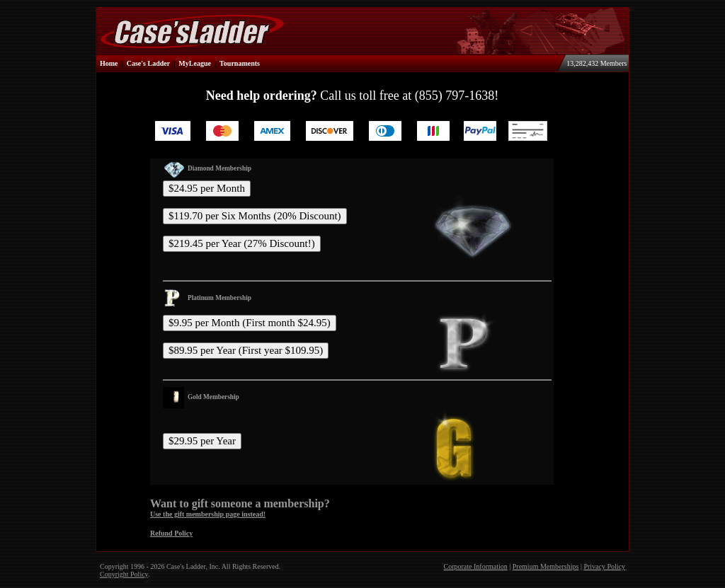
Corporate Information (476, 566)
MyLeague (195, 63)
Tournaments (240, 63)
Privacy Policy (604, 566)
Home (109, 63)
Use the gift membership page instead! (208, 514)
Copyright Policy (124, 574)
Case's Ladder (148, 63)
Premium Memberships (546, 566)
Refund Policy (171, 533)
